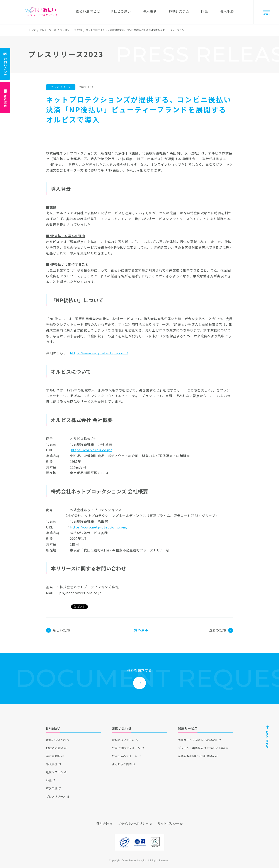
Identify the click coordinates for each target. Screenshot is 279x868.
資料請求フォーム (123, 740)
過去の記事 (221, 630)
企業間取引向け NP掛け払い (196, 756)
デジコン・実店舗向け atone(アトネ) (201, 748)
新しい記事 (58, 630)
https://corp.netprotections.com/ (99, 527)
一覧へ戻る (140, 630)
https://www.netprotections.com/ (99, 353)
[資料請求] (5, 97)
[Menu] (266, 12)
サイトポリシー (168, 823)
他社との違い (54, 748)
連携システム (54, 772)
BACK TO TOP (267, 739)
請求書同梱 (53, 756)
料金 (49, 780)
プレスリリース (48, 30)
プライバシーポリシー (133, 823)
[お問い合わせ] (5, 64)
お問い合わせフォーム (126, 748)
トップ (32, 30)
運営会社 (103, 823)
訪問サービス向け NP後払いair (197, 740)
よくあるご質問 (122, 764)
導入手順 (52, 788)
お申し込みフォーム (125, 756)
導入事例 (52, 764)
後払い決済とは (56, 740)
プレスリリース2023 (71, 30)
